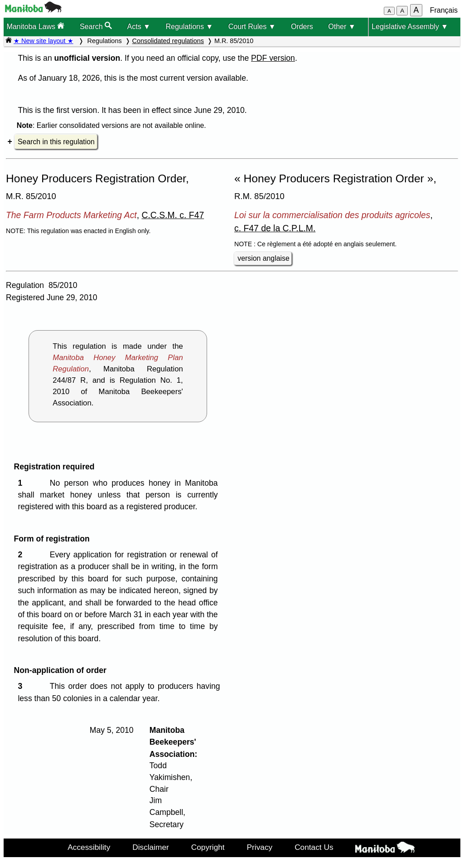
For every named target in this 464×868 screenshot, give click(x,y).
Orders (302, 27)
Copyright (208, 847)
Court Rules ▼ (252, 27)
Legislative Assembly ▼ (410, 27)
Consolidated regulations (168, 41)
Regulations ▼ (189, 27)
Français (444, 10)
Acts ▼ (139, 27)
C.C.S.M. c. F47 (173, 215)
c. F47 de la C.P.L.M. (275, 228)
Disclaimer (151, 847)
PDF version (273, 58)
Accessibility (89, 847)
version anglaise (263, 258)
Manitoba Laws (35, 26)
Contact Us (314, 847)
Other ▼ (342, 27)
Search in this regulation (56, 142)
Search (96, 26)
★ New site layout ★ (43, 41)
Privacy (260, 847)
